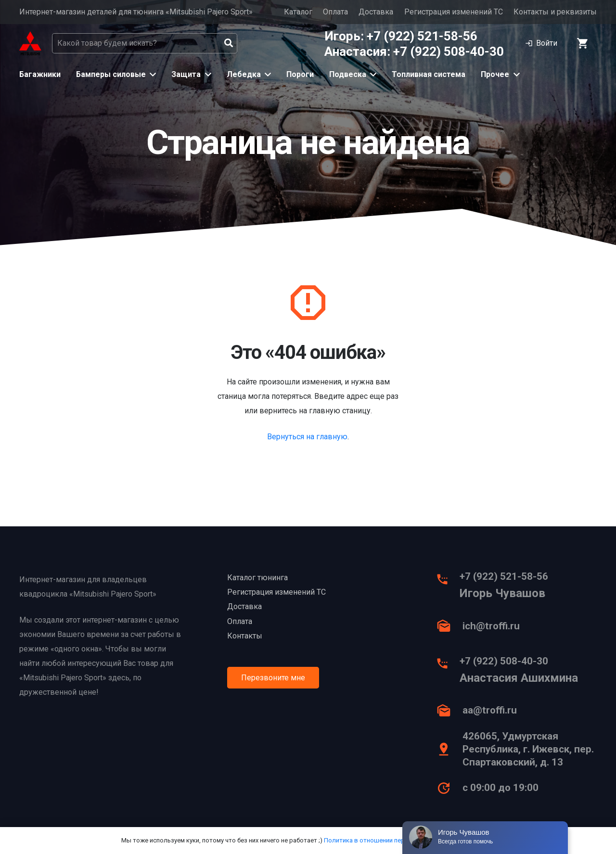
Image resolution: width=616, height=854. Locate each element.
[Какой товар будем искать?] (145, 43)
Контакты (245, 636)
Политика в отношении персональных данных (392, 840)
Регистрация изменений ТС (454, 12)
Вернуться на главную (307, 437)
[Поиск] (229, 43)
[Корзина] (583, 43)
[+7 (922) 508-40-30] (447, 666)
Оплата (335, 12)
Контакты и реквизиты (555, 12)
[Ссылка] (30, 43)
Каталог (298, 12)
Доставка (376, 12)
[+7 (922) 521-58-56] (447, 582)
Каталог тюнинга (257, 578)
